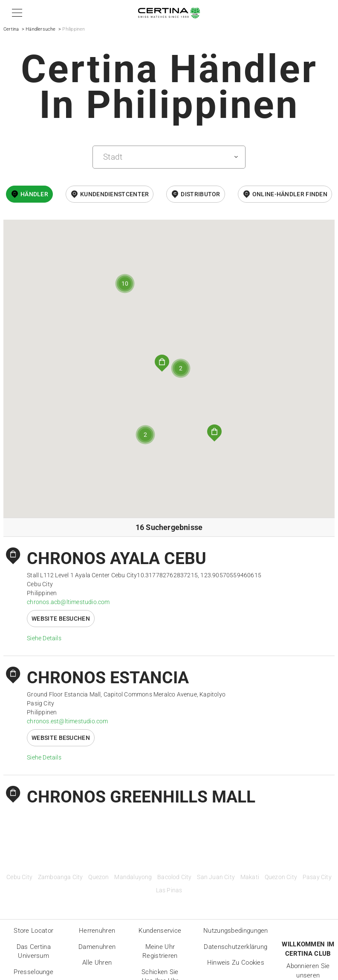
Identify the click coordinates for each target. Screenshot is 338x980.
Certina (11, 29)
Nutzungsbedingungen (236, 931)
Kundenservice (160, 931)
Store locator (33, 931)
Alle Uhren (97, 963)
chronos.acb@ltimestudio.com (68, 602)
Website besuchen (61, 619)
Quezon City (281, 877)
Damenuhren (97, 947)
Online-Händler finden (290, 194)
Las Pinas (169, 890)
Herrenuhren (97, 931)
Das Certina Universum (34, 951)
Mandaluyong (133, 877)
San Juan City (216, 877)
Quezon (98, 877)
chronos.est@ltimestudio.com (67, 721)
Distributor (200, 194)
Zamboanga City (61, 877)
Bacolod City (174, 877)
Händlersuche (40, 29)
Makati (250, 877)
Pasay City (317, 877)
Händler (34, 194)
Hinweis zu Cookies (236, 963)
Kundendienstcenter (114, 194)
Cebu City (19, 877)
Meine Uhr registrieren (160, 951)
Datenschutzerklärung (235, 947)
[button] (16, 13)
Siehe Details (44, 638)
